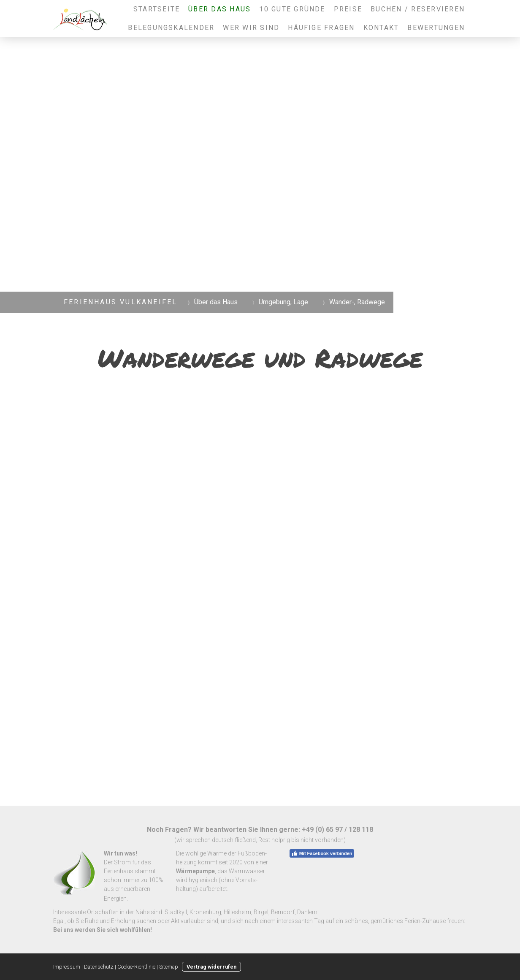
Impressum (67, 967)
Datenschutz (99, 967)
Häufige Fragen (321, 28)
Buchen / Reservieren (418, 9)
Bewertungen (436, 28)
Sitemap (169, 967)
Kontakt (381, 28)
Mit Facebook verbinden (322, 853)
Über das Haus (219, 9)
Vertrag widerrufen (211, 967)
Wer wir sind (251, 28)
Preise (348, 9)
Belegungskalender (171, 28)
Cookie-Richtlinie (136, 967)
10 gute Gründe (292, 9)
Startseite (157, 9)
